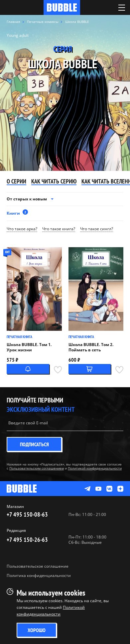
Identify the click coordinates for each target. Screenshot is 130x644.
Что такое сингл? (97, 229)
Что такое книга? (59, 229)
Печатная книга (19, 337)
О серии (16, 182)
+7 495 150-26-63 (27, 540)
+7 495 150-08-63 (27, 514)
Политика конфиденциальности (39, 575)
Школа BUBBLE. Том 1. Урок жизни (29, 347)
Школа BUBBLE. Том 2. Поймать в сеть (91, 347)
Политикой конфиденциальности (95, 468)
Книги (17, 213)
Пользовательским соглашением (37, 468)
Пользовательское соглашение (38, 566)
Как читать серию (54, 182)
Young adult (18, 35)
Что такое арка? (22, 229)
